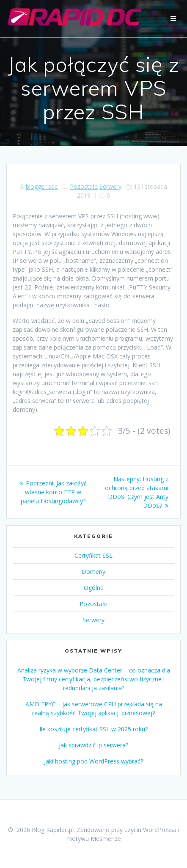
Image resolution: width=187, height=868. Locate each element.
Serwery (110, 186)
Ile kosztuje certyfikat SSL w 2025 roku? (93, 729)
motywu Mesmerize (94, 839)
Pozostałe (84, 186)
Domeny (93, 572)
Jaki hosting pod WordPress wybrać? (93, 761)
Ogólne (94, 588)
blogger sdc (42, 186)
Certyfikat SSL (93, 555)
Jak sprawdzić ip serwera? (93, 745)
